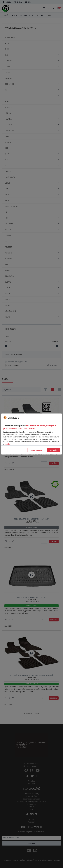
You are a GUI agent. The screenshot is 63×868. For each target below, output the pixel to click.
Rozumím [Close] (53, 450)
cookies (8, 444)
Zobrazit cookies (37, 450)
